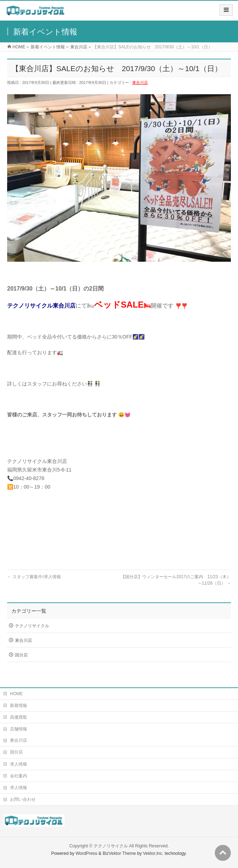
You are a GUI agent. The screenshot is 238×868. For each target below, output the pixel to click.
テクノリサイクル (32, 626)
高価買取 (19, 717)
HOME (16, 694)
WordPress (86, 853)
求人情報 (19, 764)
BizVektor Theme (119, 853)
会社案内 (19, 776)
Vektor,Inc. (153, 853)
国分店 (21, 655)
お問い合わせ (23, 799)
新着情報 (19, 705)
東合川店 (140, 82)
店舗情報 (19, 729)
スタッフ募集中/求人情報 (34, 577)
